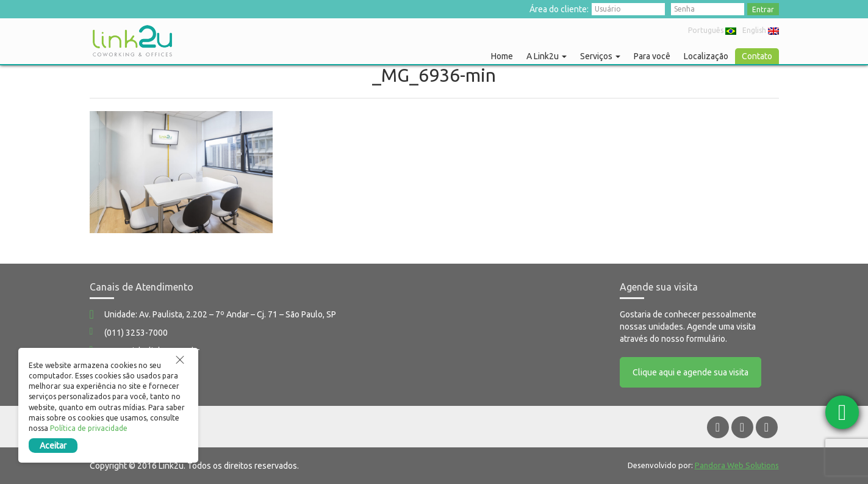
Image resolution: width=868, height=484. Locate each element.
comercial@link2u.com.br (152, 351)
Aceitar (53, 446)
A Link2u (547, 56)
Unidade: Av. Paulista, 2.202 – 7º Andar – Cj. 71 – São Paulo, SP (220, 314)
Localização (706, 56)
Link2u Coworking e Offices (132, 41)
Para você (652, 56)
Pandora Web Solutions (737, 465)
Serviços (600, 56)
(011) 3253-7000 (136, 333)
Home (502, 56)
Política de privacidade (89, 428)
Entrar (763, 9)
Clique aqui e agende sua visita (690, 372)
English (761, 30)
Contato (757, 56)
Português (712, 30)
